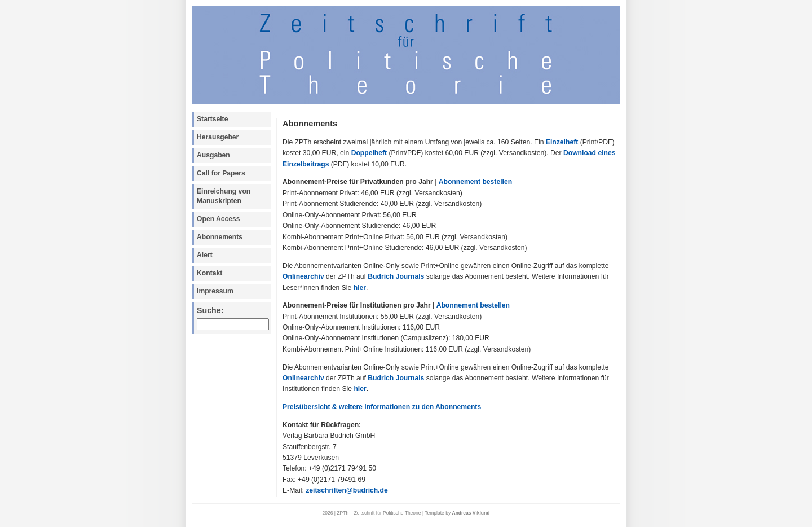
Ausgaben (213, 155)
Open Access (219, 219)
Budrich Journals (396, 276)
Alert (205, 255)
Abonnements (220, 237)
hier (360, 288)
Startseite (212, 119)
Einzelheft (562, 142)
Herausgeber (218, 137)
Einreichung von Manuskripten (224, 196)
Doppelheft (369, 153)
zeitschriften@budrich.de (347, 490)
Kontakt (209, 273)
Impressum (215, 291)
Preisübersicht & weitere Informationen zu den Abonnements (382, 407)
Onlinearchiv (303, 276)
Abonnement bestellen (475, 182)
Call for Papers (221, 173)
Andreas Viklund (471, 513)
